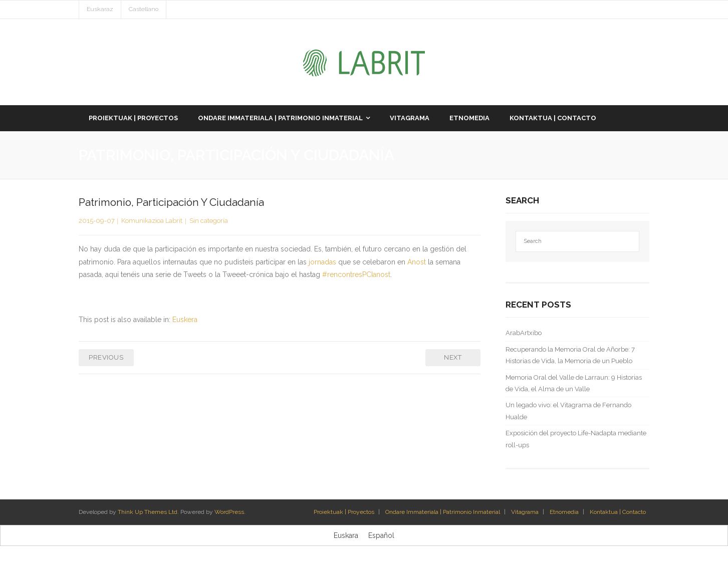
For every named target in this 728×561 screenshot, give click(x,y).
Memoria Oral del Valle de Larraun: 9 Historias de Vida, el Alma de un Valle (574, 383)
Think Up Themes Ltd (148, 512)
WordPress (229, 512)
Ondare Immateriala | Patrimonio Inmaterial (443, 512)
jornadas (323, 262)
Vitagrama (525, 512)
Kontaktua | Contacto (618, 512)
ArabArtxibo (524, 333)
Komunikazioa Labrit (152, 221)
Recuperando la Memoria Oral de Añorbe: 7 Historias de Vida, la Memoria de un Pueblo (570, 355)
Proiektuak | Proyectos (344, 512)
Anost (418, 262)
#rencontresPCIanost (356, 274)
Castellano (144, 9)
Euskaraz (100, 9)
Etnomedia (564, 512)
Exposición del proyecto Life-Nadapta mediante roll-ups (576, 439)
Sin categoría (209, 221)
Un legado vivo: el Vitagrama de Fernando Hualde (568, 411)
